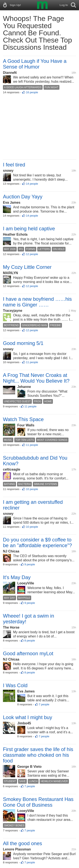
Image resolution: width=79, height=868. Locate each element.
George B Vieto (29, 767)
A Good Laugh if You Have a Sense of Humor (35, 64)
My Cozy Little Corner (27, 267)
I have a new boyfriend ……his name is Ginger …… (37, 302)
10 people (32, 489)
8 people (30, 641)
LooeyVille (26, 583)
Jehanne (24, 387)
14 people (32, 184)
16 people (32, 92)
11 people (32, 362)
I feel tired (14, 165)
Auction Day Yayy (23, 197)
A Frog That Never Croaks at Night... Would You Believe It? (36, 378)
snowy (8, 171)
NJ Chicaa (11, 551)
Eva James (12, 203)
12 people (32, 254)
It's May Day (17, 577)
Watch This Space (23, 419)
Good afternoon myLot (28, 653)
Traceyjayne (13, 311)
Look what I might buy (27, 717)
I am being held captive (29, 229)
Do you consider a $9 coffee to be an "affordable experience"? (37, 542)
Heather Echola (15, 234)
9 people (30, 564)
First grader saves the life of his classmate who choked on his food (38, 755)
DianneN (10, 73)
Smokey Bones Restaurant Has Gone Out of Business (38, 802)
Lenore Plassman (17, 849)
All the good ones (22, 843)
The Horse (11, 627)
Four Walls (26, 425)
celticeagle (12, 469)
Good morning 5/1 (23, 343)
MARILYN (10, 273)
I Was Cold (15, 685)
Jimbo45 (24, 723)
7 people (44, 704)
